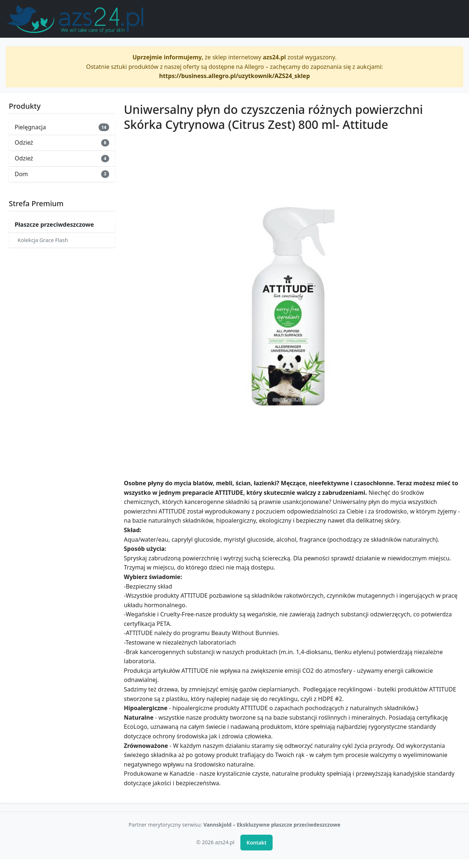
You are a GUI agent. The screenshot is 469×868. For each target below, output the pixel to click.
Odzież (62, 142)
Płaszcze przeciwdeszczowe (54, 225)
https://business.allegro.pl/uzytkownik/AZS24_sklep (234, 76)
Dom (62, 174)
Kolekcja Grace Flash (43, 240)
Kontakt (256, 843)
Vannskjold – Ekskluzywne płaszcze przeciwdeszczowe (272, 825)
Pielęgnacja (62, 127)
